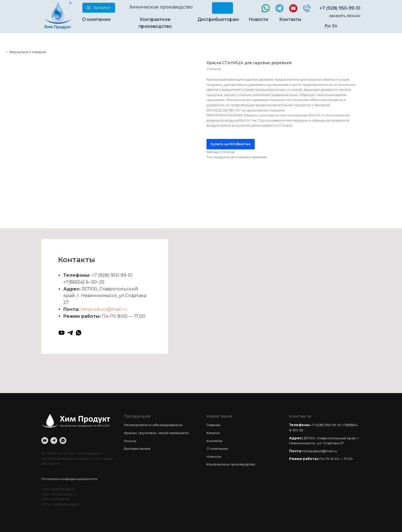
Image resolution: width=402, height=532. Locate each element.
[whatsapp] (79, 333)
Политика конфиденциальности (69, 479)
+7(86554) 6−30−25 (84, 282)
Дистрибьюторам (218, 19)
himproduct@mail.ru (104, 309)
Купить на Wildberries (231, 144)
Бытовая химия (137, 449)
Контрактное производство (231, 464)
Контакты (290, 19)
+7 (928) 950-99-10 (340, 8)
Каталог (213, 433)
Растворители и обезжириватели (153, 425)
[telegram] (70, 333)
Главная (213, 425)
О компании (96, 19)
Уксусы (130, 441)
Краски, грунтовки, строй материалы (156, 433)
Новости (259, 19)
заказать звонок (345, 16)
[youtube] (62, 333)
